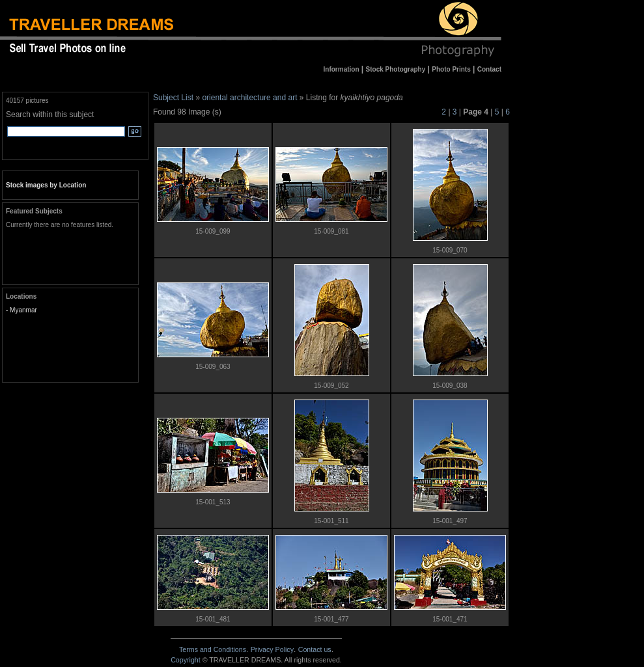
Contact (315, 649)
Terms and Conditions (213, 649)
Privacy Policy (272, 649)
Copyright (186, 660)
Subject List (173, 98)
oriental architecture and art (249, 98)
